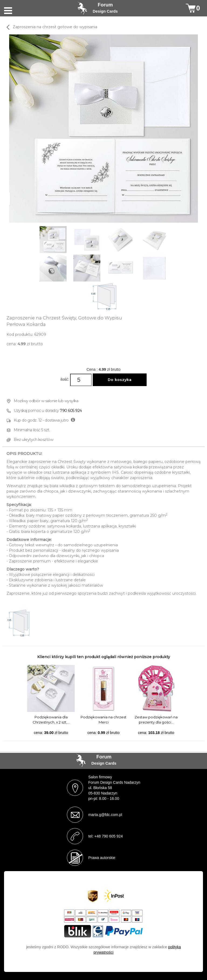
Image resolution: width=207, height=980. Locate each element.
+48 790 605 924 (109, 836)
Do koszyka (120, 380)
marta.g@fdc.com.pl (105, 815)
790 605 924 (71, 411)
